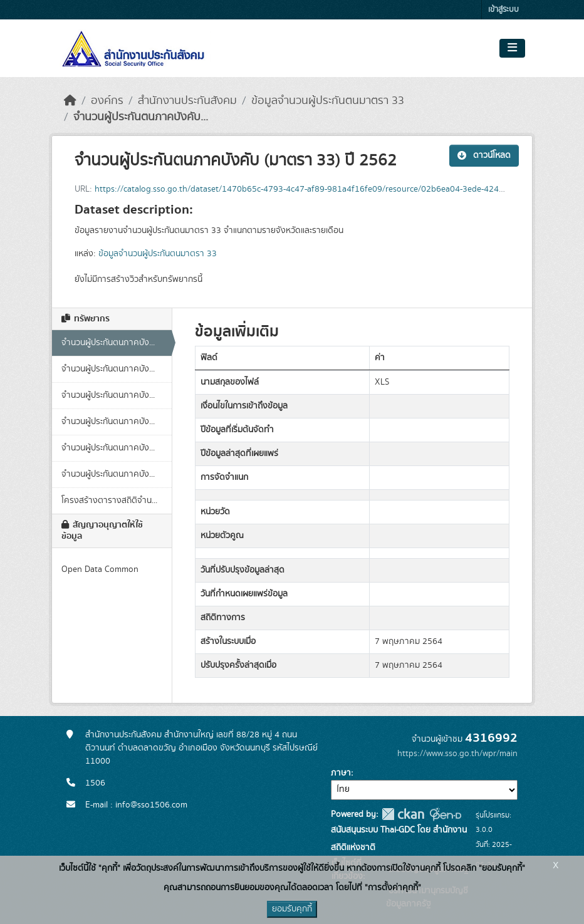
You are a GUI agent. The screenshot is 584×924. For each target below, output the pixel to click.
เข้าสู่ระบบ (503, 10)
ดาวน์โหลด (484, 155)
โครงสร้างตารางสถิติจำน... (109, 501)
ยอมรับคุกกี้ (292, 909)
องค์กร (107, 101)
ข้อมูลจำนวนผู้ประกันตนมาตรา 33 (328, 101)
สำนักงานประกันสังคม (187, 101)
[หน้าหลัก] (70, 101)
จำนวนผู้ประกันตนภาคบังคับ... (141, 117)
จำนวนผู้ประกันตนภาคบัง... (108, 343)
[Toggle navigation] (512, 48)
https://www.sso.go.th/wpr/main (457, 754)
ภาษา (341, 773)
